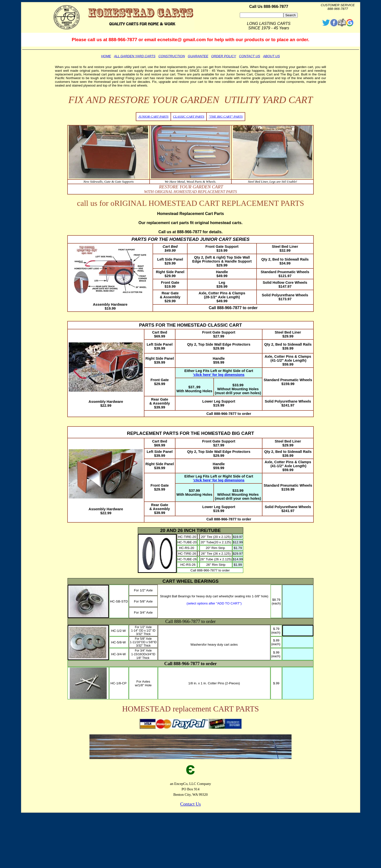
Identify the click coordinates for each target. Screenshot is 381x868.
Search (291, 15)
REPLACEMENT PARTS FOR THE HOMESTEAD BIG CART (190, 433)
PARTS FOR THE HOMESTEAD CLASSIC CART (190, 325)
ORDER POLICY (224, 56)
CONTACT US (250, 56)
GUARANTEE (198, 56)
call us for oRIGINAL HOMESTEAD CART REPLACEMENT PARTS (190, 203)
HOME (106, 56)
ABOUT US (271, 56)
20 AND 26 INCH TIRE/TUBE (190, 530)
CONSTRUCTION (172, 56)
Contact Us (190, 804)
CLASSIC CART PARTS (189, 116)
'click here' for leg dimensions (219, 375)
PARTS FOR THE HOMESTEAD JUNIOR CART (182, 239)
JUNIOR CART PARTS (153, 116)
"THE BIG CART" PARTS (226, 116)
